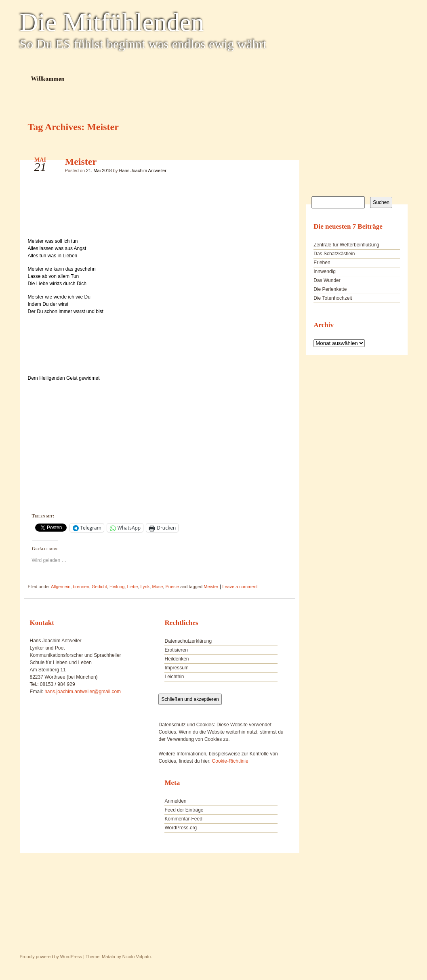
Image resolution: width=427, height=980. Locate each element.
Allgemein (61, 587)
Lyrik (145, 587)
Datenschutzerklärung (188, 641)
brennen (81, 587)
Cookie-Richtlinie (230, 761)
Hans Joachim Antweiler (142, 170)
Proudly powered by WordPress (51, 957)
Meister (81, 162)
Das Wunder (327, 280)
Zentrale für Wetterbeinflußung (346, 245)
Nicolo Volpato (137, 957)
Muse (157, 587)
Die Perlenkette (330, 289)
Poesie (172, 587)
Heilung (117, 587)
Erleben (322, 263)
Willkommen (47, 79)
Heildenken (177, 659)
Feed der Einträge (184, 810)
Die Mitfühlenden (112, 23)
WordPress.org (181, 828)
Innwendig (325, 271)
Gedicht (99, 587)
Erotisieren (176, 650)
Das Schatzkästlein (334, 254)
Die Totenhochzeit (333, 298)
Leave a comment (240, 587)
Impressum (176, 668)
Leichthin (174, 677)
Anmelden (175, 801)
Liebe (132, 587)
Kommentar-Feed (183, 819)
